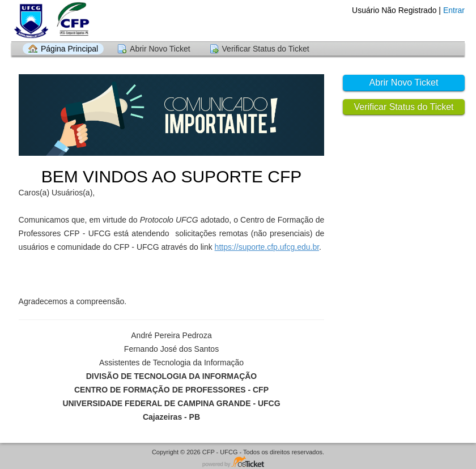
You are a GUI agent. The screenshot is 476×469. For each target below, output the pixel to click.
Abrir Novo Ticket (160, 49)
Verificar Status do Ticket (266, 49)
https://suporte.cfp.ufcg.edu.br (267, 247)
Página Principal (69, 49)
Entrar (454, 10)
